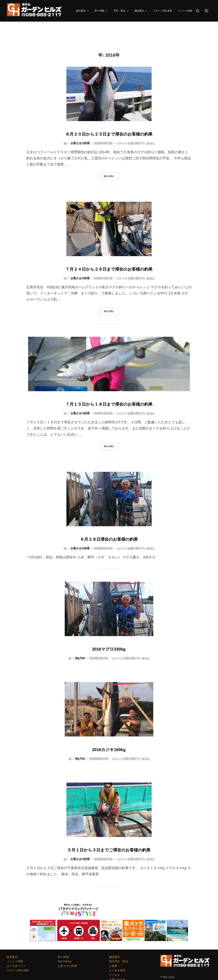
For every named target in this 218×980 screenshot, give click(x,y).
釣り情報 (97, 11)
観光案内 (78, 11)
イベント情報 (185, 11)
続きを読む (111, 176)
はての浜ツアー (16, 965)
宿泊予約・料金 (119, 961)
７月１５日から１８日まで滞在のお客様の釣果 (109, 403)
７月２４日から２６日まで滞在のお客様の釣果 (109, 268)
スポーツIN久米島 (161, 11)
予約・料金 (118, 11)
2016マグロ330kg (109, 648)
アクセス (114, 974)
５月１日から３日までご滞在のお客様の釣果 (109, 848)
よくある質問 (117, 970)
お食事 (113, 965)
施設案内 (139, 11)
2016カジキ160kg (109, 748)
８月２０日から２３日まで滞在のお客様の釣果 (109, 133)
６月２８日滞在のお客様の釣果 (109, 538)
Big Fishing (65, 961)
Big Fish (80, 657)
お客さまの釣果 (80, 143)
